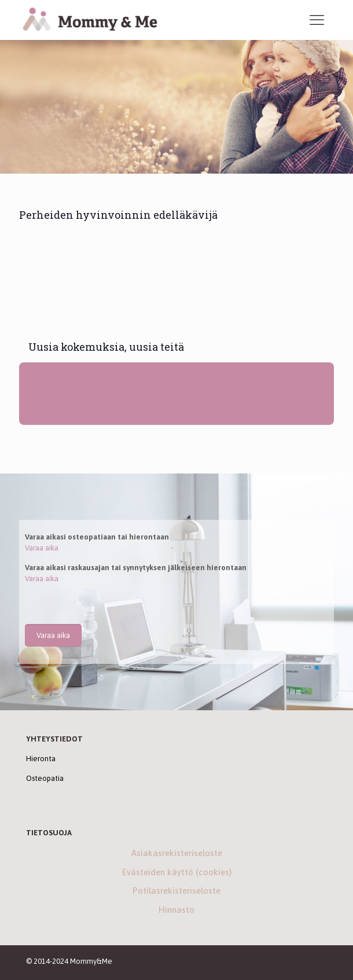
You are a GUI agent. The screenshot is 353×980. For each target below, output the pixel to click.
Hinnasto (176, 910)
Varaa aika (42, 548)
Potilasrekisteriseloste (176, 891)
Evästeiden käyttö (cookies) (177, 872)
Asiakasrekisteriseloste (177, 853)
